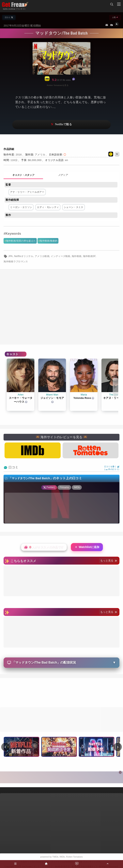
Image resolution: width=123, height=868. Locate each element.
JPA (10, 256)
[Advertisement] (61, 693)
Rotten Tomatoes (74, 857)
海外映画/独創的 (49, 241)
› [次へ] (118, 747)
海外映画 (77, 256)
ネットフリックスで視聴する (61, 125)
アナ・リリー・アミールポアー (27, 192)
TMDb (55, 857)
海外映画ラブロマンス (16, 262)
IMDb (62, 857)
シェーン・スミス (74, 207)
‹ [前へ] (5, 747)
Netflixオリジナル (24, 256)
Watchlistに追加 (87, 547)
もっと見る (109, 561)
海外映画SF (89, 256)
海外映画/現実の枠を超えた (21, 241)
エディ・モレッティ (48, 207)
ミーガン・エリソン (21, 207)
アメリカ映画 (42, 256)
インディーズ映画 (61, 256)
